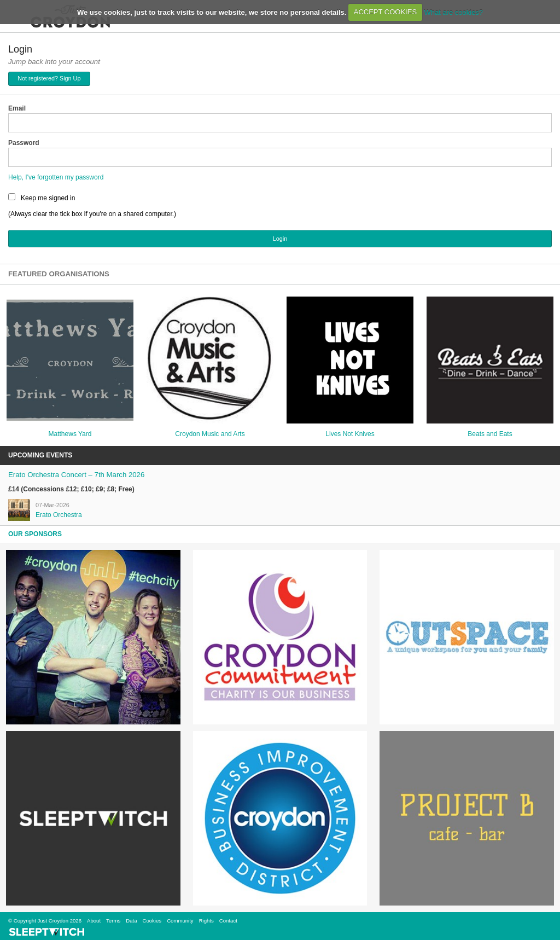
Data (131, 921)
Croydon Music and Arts (210, 434)
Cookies (152, 921)
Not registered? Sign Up (49, 78)
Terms (113, 921)
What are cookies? (453, 12)
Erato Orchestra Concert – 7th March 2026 (76, 475)
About (94, 921)
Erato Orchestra (59, 515)
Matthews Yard (70, 434)
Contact (228, 921)
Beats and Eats (490, 434)
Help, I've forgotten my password (56, 177)
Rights (206, 921)
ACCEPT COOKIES (385, 12)
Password (24, 143)
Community (180, 921)
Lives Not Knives (350, 434)
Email (17, 108)
